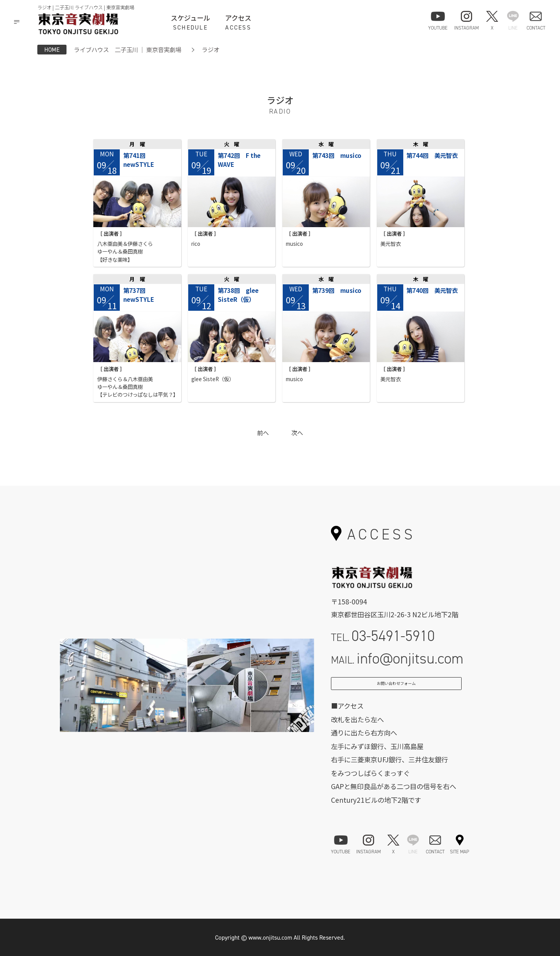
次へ (297, 432)
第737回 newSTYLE (139, 295)
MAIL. (397, 658)
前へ (263, 432)
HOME (52, 50)
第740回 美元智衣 (432, 290)
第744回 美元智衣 (432, 155)
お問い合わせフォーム (396, 688)
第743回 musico (337, 155)
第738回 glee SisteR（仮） (238, 295)
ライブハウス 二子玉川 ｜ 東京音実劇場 (128, 49)
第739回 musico (337, 290)
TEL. (383, 636)
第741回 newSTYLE (139, 160)
